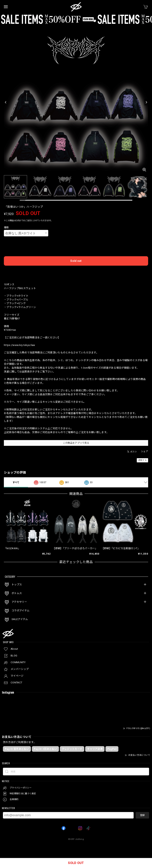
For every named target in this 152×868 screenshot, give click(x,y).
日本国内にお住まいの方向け (76, 272)
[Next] (146, 102)
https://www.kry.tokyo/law (20, 345)
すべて (16, 482)
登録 (142, 815)
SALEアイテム (20, 619)
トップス (17, 585)
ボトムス (17, 593)
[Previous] (6, 102)
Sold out (76, 261)
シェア (145, 451)
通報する (142, 460)
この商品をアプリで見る (76, 443)
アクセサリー (19, 602)
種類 (6, 228)
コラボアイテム (20, 611)
